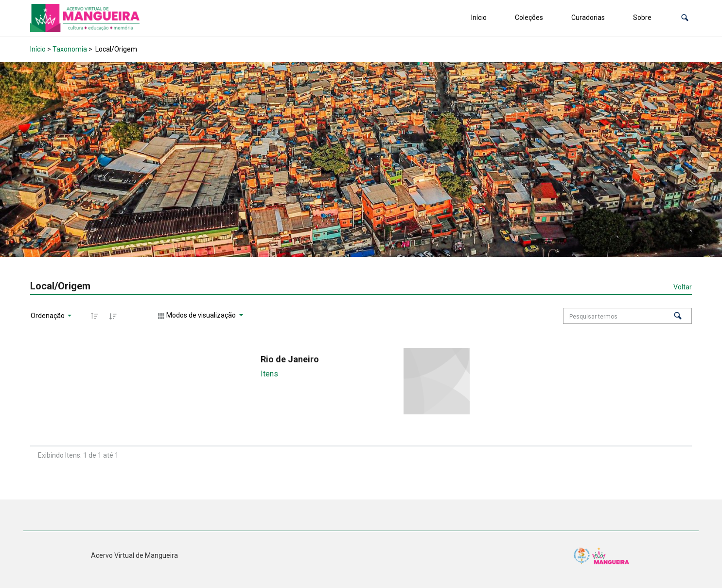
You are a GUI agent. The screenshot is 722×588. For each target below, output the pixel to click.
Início (479, 18)
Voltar (683, 287)
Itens (269, 374)
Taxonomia (70, 49)
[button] (685, 18)
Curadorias (588, 18)
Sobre (642, 18)
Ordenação (48, 316)
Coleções (529, 18)
